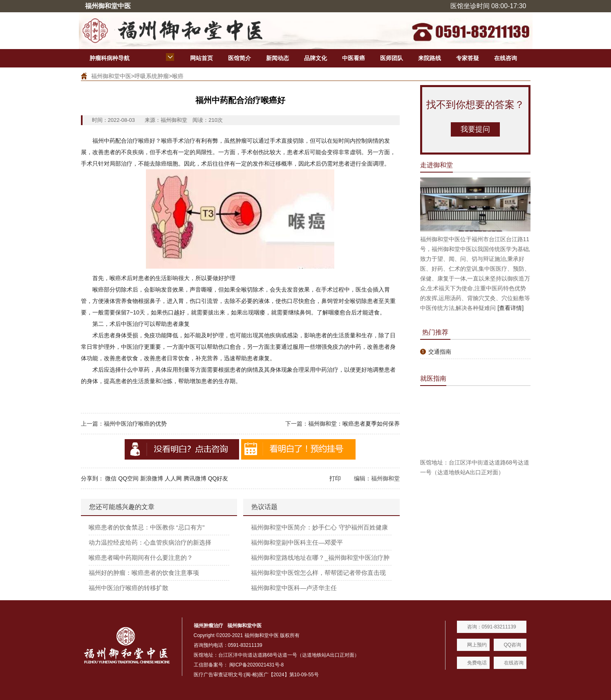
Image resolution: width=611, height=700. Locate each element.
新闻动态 (278, 58)
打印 (335, 478)
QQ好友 (218, 478)
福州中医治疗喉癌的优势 (135, 424)
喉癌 (178, 76)
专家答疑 (468, 58)
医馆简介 (239, 58)
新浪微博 (152, 478)
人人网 (173, 478)
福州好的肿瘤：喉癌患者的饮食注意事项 (144, 573)
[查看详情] (510, 308)
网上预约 (477, 645)
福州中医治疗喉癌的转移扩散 (129, 588)
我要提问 (475, 129)
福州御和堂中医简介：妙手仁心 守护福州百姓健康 (319, 527)
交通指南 (440, 352)
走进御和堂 (436, 165)
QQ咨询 (513, 645)
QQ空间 (128, 478)
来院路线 (430, 58)
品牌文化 (316, 58)
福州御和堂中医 (111, 76)
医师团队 (392, 58)
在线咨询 (506, 58)
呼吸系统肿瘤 (152, 76)
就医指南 (433, 378)
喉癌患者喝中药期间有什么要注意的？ (141, 558)
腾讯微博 (195, 478)
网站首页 (201, 58)
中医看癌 (354, 58)
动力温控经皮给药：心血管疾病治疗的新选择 (150, 542)
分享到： (92, 478)
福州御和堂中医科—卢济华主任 (294, 588)
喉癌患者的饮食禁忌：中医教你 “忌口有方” (147, 527)
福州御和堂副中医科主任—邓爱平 (297, 542)
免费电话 (477, 663)
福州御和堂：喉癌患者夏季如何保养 (354, 424)
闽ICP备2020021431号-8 (256, 665)
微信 (111, 478)
